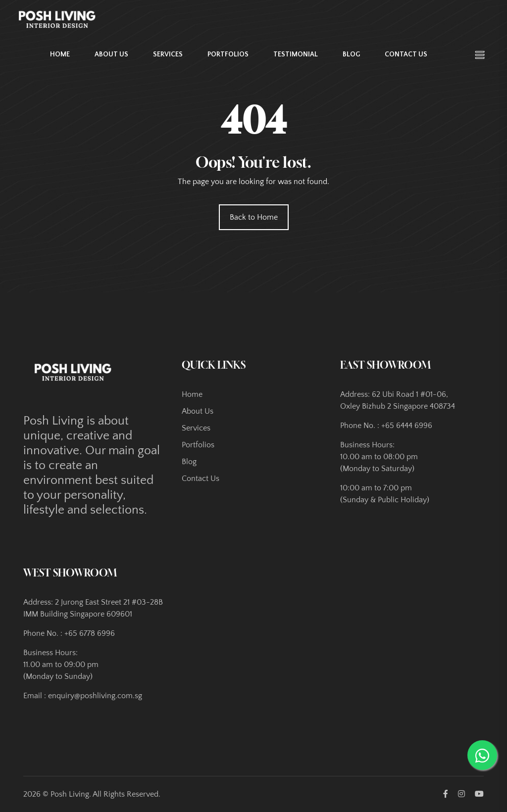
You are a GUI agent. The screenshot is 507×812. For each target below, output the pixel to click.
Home (60, 53)
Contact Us (406, 53)
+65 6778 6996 (90, 633)
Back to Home (254, 217)
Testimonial (296, 53)
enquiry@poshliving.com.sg (95, 696)
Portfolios (228, 53)
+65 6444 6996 (407, 426)
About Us (111, 53)
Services (168, 53)
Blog (351, 53)
